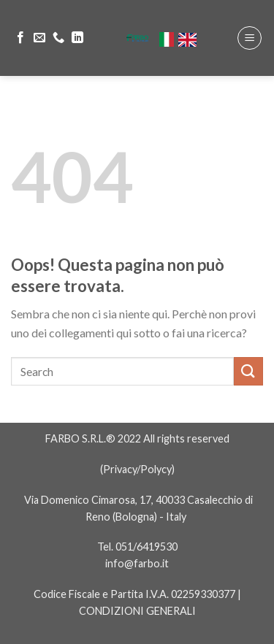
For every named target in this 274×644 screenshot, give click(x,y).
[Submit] (248, 371)
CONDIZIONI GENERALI (137, 611)
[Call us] (58, 38)
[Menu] (250, 38)
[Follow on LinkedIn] (77, 38)
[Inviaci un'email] (39, 38)
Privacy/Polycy (137, 469)
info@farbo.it (137, 563)
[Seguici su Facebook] (20, 38)
